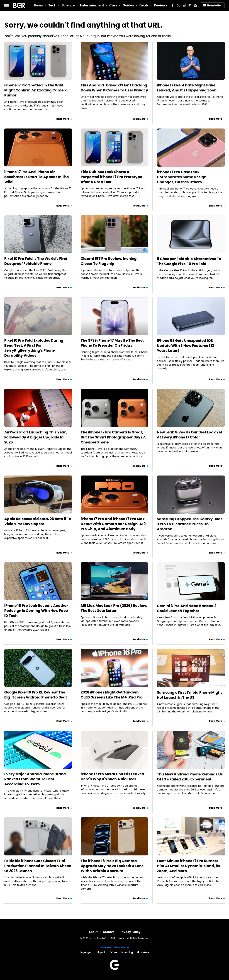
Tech (52, 5)
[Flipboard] (190, 5)
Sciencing (127, 952)
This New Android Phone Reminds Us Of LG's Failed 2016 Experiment (190, 777)
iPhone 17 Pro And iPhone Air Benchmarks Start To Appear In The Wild (36, 177)
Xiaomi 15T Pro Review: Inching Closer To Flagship (109, 261)
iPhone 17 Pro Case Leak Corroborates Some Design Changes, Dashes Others (182, 177)
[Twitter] (178, 5)
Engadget (86, 952)
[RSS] (196, 5)
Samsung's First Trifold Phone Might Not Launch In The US (189, 695)
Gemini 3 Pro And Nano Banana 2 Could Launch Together (187, 608)
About (93, 932)
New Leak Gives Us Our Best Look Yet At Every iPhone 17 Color (190, 435)
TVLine (113, 952)
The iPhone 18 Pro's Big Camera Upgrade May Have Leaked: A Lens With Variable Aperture (112, 866)
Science (68, 5)
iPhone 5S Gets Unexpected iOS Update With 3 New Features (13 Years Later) (186, 346)
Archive (109, 932)
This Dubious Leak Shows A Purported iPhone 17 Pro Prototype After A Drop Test (111, 177)
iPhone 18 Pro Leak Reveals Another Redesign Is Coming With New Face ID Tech (36, 611)
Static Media (97, 939)
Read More (63, 119)
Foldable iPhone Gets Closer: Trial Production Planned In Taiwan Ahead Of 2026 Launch (38, 866)
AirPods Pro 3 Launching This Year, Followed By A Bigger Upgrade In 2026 (36, 437)
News (38, 5)
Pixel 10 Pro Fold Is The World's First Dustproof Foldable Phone (36, 261)
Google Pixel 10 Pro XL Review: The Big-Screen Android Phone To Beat (36, 695)
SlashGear (143, 952)
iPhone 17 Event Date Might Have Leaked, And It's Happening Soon (187, 88)
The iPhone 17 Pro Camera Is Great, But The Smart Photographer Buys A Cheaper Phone (113, 437)
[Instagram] (184, 5)
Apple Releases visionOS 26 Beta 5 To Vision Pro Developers (38, 521)
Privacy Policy (130, 932)
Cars (113, 5)
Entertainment (92, 5)
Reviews (161, 5)
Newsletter (212, 5)
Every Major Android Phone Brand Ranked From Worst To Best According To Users (35, 779)
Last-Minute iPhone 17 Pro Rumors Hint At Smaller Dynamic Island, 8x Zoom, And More (189, 866)
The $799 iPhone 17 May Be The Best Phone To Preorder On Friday (112, 343)
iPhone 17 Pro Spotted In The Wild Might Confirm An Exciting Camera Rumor (36, 90)
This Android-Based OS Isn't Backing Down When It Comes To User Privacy (114, 88)
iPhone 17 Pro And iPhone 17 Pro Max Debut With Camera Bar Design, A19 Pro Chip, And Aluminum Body (113, 524)
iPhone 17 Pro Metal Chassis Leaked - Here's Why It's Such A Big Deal (114, 777)
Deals (144, 5)
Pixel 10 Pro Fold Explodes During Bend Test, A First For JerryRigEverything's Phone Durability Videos (34, 348)
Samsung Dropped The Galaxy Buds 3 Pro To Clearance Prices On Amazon (190, 524)
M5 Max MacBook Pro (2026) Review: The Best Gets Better (114, 608)
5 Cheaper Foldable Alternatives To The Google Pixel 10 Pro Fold (189, 261)
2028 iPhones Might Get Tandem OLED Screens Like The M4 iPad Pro (112, 695)
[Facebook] (173, 5)
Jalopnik (100, 952)
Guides (128, 5)
